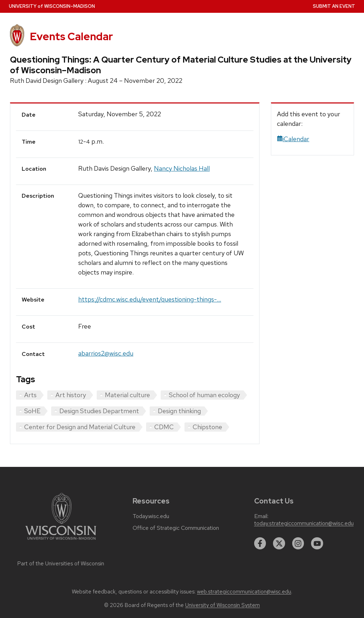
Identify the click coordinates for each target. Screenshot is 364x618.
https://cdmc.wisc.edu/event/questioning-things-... (150, 299)
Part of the (61, 564)
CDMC (164, 427)
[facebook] (260, 543)
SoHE (32, 411)
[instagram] (298, 543)
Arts (30, 395)
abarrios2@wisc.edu (106, 353)
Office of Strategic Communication (176, 528)
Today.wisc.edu (151, 516)
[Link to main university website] (61, 541)
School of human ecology (204, 395)
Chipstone (207, 427)
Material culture (127, 395)
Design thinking (179, 411)
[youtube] (317, 543)
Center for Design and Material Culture (80, 427)
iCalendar (293, 139)
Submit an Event (334, 6)
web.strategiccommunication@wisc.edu (244, 592)
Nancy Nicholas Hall (182, 168)
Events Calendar (71, 36)
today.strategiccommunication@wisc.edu (304, 523)
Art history (71, 395)
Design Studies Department (99, 411)
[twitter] (279, 543)
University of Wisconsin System (223, 605)
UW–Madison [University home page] (52, 6)
